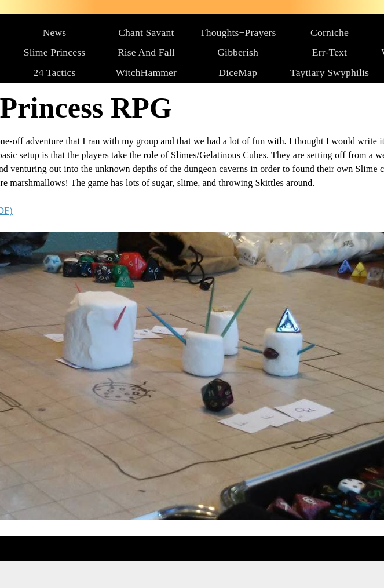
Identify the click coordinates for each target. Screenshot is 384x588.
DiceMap (238, 72)
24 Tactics (55, 72)
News (55, 32)
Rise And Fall (146, 52)
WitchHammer (147, 72)
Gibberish (238, 52)
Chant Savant (146, 32)
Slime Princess (54, 52)
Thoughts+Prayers (238, 32)
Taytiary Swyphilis (330, 72)
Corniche (330, 32)
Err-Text (330, 52)
